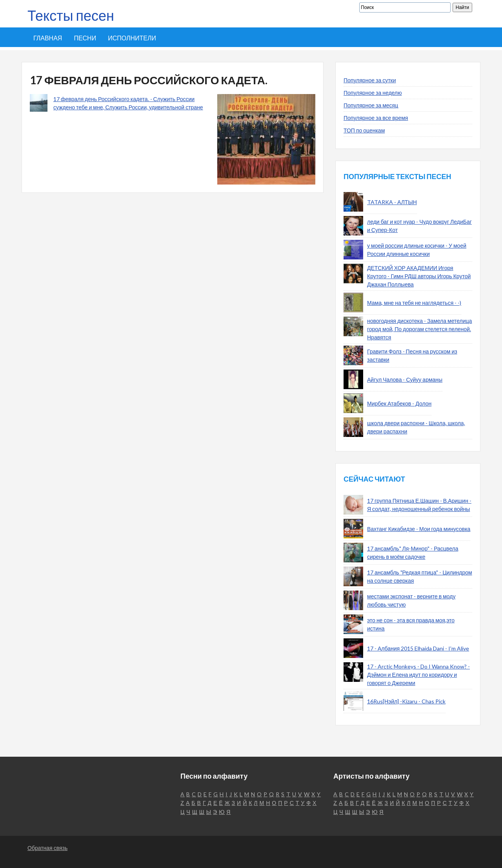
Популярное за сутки (370, 80)
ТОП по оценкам (364, 130)
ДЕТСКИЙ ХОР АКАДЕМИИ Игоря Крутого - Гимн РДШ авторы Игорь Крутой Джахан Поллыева (419, 276)
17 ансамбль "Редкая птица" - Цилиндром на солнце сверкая (420, 576)
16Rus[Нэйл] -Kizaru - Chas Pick (406, 701)
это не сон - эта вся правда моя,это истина (411, 624)
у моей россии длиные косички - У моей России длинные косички (417, 250)
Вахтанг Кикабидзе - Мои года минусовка (419, 529)
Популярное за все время (376, 118)
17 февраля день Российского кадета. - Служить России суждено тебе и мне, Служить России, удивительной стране (128, 103)
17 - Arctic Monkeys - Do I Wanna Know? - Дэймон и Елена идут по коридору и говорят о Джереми (418, 675)
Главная (48, 38)
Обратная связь (47, 848)
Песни (85, 38)
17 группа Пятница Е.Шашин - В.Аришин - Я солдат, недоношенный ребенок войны (419, 505)
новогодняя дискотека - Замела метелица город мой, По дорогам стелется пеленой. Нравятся (419, 329)
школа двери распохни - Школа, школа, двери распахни (416, 427)
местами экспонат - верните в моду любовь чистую (411, 600)
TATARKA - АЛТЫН (392, 202)
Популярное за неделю (373, 93)
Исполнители (132, 38)
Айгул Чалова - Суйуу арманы (405, 380)
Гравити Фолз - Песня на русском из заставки (412, 355)
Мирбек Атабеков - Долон (399, 403)
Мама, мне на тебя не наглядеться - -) (414, 303)
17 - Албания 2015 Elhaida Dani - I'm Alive (418, 648)
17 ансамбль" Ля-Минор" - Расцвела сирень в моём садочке (413, 553)
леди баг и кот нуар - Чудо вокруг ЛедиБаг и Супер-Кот (419, 226)
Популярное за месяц (371, 105)
